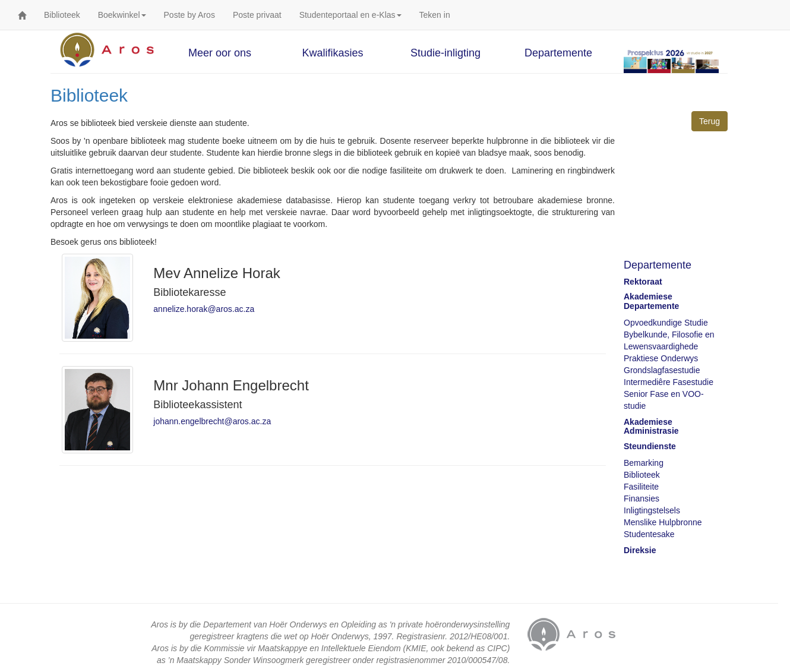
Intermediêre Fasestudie (669, 382)
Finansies (642, 499)
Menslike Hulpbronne (663, 522)
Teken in (435, 15)
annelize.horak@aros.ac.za (204, 309)
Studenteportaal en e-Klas (350, 15)
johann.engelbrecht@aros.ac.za (212, 421)
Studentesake (649, 534)
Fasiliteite (641, 487)
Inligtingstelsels (652, 510)
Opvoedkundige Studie (666, 323)
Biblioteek (62, 15)
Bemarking (644, 463)
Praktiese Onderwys (661, 358)
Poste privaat (257, 15)
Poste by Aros (189, 15)
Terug (710, 121)
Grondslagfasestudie (662, 370)
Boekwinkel (122, 15)
